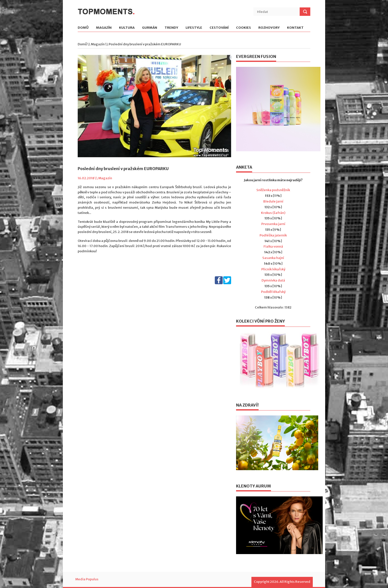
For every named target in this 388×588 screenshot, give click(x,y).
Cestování (219, 28)
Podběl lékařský (273, 292)
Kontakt (295, 28)
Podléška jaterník (273, 235)
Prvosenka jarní (273, 224)
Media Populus (87, 579)
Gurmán (150, 28)
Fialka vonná (273, 246)
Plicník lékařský (273, 269)
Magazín (104, 28)
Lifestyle (194, 28)
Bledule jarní (273, 201)
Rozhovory (269, 28)
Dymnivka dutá (273, 280)
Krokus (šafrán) (273, 213)
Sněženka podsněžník (273, 190)
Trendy (171, 28)
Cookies (243, 28)
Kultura (127, 28)
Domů (83, 28)
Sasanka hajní (273, 258)
